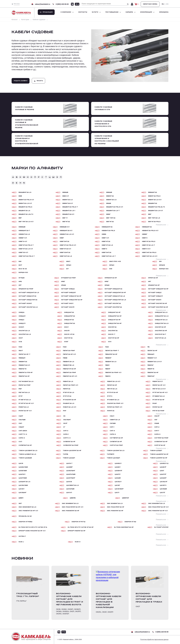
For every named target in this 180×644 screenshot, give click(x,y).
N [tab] (24, 183)
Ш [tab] (53, 177)
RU (163, 4)
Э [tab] (57, 177)
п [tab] (61, 177)
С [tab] (42, 177)
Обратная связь (150, 4)
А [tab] (13, 177)
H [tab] (20, 183)
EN (167, 4)
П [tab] (35, 177)
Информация (146, 12)
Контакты (83, 12)
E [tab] (17, 183)
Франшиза (164, 12)
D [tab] (13, 183)
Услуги (95, 12)
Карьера (129, 12)
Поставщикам (112, 12)
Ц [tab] (50, 177)
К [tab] (20, 177)
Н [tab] (28, 177)
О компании (66, 12)
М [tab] (24, 177)
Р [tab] (39, 177)
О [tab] (31, 177)
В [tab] (17, 177)
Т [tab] (46, 177)
